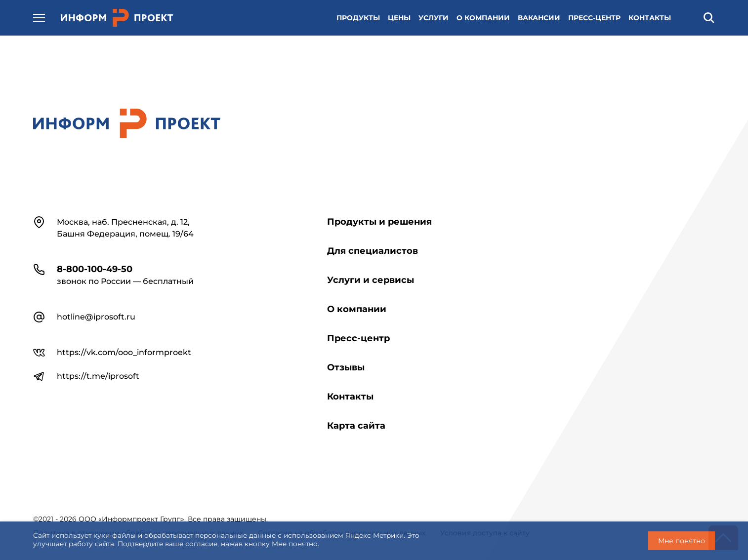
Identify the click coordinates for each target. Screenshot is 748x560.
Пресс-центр (358, 338)
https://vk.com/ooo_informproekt (124, 352)
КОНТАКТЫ (650, 18)
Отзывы (346, 367)
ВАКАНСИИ (539, 18)
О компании (357, 309)
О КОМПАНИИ (483, 18)
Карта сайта (356, 426)
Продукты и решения (379, 222)
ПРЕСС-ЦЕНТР (594, 18)
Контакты (350, 397)
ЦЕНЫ (399, 18)
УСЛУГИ (434, 18)
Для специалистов (373, 251)
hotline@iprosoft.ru (96, 317)
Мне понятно (682, 541)
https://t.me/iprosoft (98, 376)
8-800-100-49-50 (95, 269)
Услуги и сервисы (371, 280)
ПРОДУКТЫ (358, 18)
